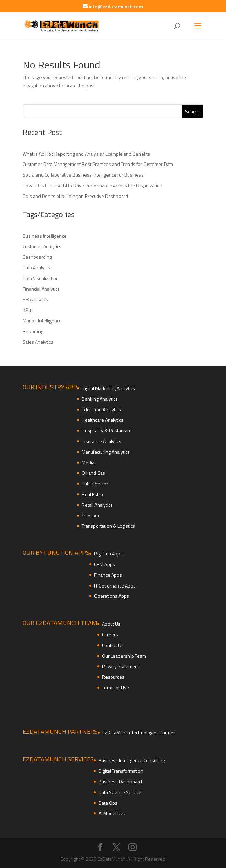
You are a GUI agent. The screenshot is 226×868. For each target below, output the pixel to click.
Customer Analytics (42, 246)
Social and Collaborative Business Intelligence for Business (83, 175)
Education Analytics (101, 409)
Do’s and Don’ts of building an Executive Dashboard (75, 196)
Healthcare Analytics (103, 420)
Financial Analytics (41, 289)
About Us (111, 624)
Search (192, 111)
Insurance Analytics (101, 441)
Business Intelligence (45, 236)
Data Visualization (41, 278)
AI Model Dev (112, 813)
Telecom (90, 515)
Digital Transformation (121, 771)
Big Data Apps (108, 554)
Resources (113, 677)
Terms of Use (116, 687)
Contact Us (113, 645)
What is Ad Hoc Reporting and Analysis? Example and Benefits (86, 154)
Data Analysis (36, 268)
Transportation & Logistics (108, 526)
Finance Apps (108, 575)
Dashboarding (37, 257)
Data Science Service (120, 792)
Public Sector (95, 483)
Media (88, 462)
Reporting (33, 331)
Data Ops (108, 803)
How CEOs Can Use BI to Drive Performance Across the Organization (93, 185)
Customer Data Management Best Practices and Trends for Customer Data (98, 164)
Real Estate (93, 494)
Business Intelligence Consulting (132, 760)
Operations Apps (112, 596)
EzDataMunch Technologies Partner (139, 733)
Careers (110, 634)
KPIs (27, 310)
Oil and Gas (93, 473)
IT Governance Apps (115, 586)
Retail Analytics (97, 505)
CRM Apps (105, 564)
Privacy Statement (121, 666)
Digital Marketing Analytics (108, 388)
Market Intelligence (42, 321)
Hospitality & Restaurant (107, 430)
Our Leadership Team (124, 656)
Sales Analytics (38, 342)
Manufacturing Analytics (106, 452)
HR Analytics (35, 299)
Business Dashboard (120, 781)
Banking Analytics (100, 399)
